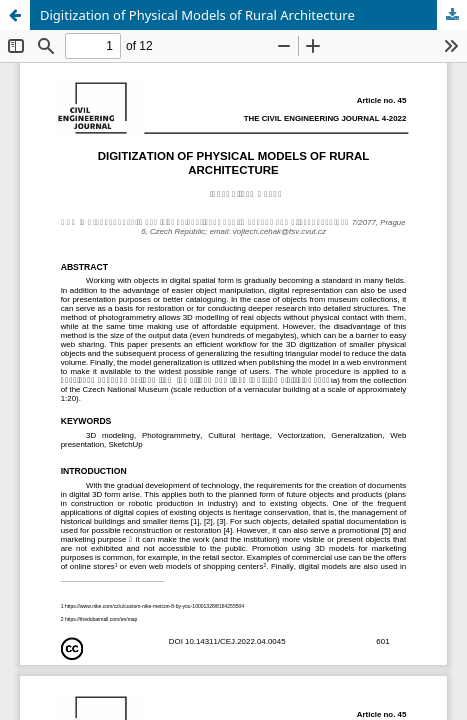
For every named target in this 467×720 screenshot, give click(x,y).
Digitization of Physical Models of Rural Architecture (197, 15)
